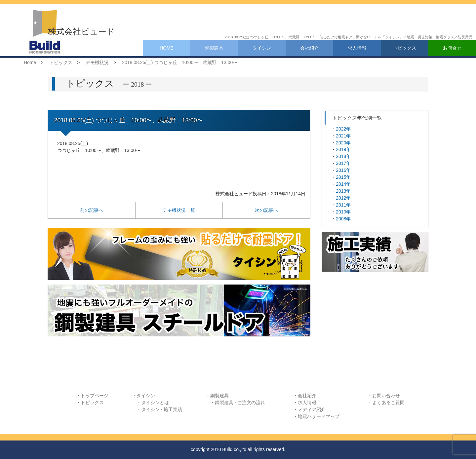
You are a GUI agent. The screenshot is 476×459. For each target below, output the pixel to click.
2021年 (343, 136)
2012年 (343, 198)
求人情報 (357, 48)
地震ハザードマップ (319, 416)
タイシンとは (155, 402)
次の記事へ (266, 210)
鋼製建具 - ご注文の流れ (240, 402)
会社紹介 (309, 48)
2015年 (343, 177)
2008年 (343, 219)
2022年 (343, 129)
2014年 (343, 184)
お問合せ (452, 48)
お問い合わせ (386, 396)
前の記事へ (92, 210)
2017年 (343, 163)
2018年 (343, 156)
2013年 (343, 191)
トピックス (405, 48)
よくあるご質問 (388, 402)
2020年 (343, 143)
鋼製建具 (214, 48)
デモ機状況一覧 (179, 210)
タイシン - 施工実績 (162, 409)
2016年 (343, 170)
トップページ (95, 396)
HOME (167, 48)
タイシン (262, 48)
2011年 (343, 205)
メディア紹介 (312, 409)
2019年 (343, 149)
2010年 (343, 212)
